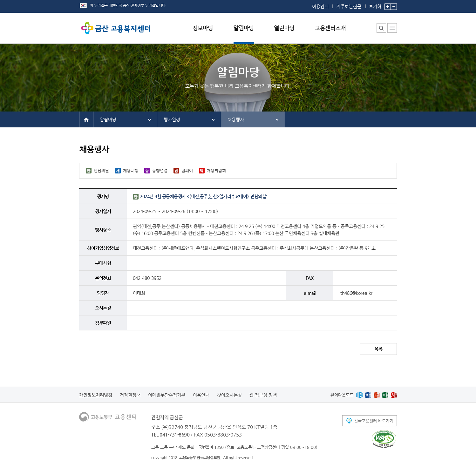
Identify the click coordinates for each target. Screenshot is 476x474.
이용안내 (320, 6)
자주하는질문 (349, 6)
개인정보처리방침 (96, 395)
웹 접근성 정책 (263, 395)
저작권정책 (130, 395)
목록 (378, 349)
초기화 (375, 4)
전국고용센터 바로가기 (374, 421)
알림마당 (108, 119)
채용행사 (236, 119)
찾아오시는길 (229, 395)
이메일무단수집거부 (167, 395)
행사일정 (172, 119)
